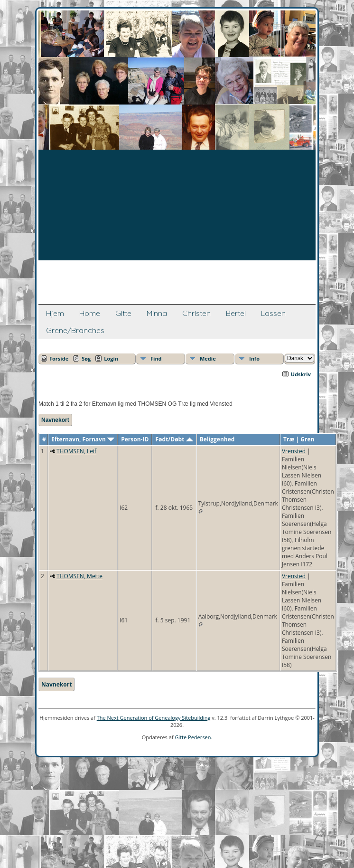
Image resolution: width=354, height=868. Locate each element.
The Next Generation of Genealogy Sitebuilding (154, 718)
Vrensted (294, 451)
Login (111, 358)
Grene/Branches (75, 330)
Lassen (273, 313)
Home (90, 313)
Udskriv (301, 374)
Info (254, 358)
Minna (157, 313)
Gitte (123, 313)
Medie (208, 358)
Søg (86, 358)
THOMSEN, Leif (76, 451)
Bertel (236, 313)
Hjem (55, 313)
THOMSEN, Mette (79, 576)
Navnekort (55, 420)
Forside (59, 358)
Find (156, 358)
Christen (196, 313)
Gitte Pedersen (193, 737)
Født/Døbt (174, 439)
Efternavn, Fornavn (83, 439)
